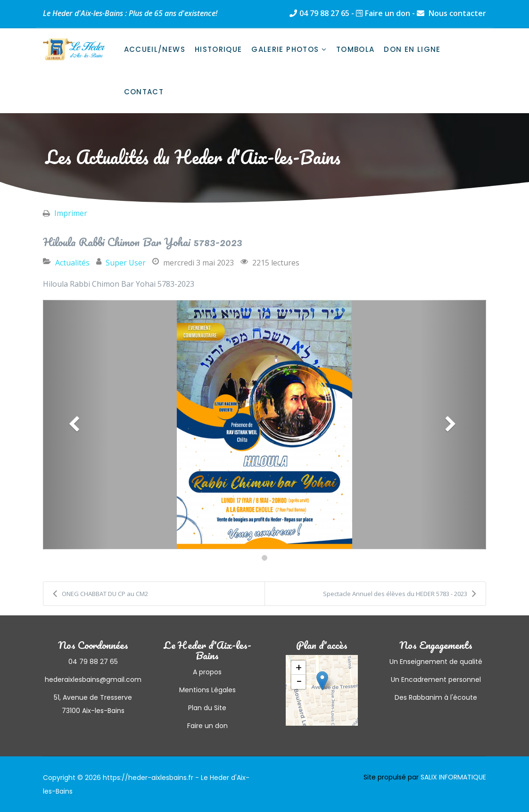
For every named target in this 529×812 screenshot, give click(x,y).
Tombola (355, 49)
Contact (144, 92)
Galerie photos (285, 49)
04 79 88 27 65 (324, 13)
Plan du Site (207, 708)
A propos (207, 672)
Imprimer (71, 213)
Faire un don (388, 13)
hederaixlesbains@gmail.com (93, 679)
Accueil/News (155, 49)
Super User (126, 263)
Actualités (72, 263)
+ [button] (299, 668)
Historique (219, 49)
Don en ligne (412, 49)
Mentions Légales (207, 690)
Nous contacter (456, 13)
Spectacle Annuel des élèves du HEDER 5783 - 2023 (400, 594)
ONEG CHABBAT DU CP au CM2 (100, 594)
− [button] (299, 682)
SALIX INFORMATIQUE (453, 777)
